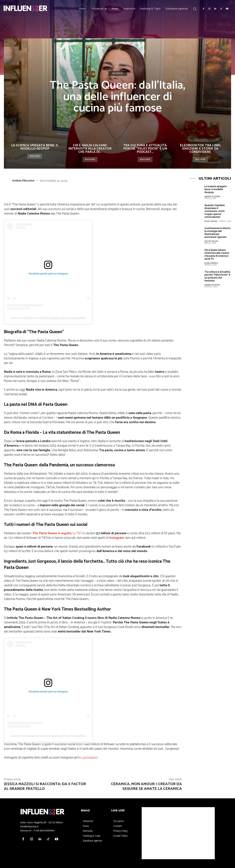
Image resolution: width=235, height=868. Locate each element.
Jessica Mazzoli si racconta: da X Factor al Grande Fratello (45, 786)
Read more (35, 156)
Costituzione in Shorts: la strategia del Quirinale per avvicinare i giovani (218, 233)
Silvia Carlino (211, 221)
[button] (195, 9)
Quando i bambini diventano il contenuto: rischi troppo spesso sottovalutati (215, 211)
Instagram (117, 538)
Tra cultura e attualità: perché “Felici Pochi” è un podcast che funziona (217, 276)
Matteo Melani (211, 241)
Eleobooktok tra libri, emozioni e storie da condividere (200, 149)
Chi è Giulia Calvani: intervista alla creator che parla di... (90, 149)
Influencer (118, 73)
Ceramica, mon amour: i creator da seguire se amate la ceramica (146, 786)
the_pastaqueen (87, 758)
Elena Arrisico (211, 263)
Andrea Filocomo (23, 181)
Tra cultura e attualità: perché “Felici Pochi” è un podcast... (145, 149)
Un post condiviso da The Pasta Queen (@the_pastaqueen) (48, 318)
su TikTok (59, 533)
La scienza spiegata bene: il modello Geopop (35, 147)
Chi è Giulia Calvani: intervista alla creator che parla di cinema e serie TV (217, 254)
